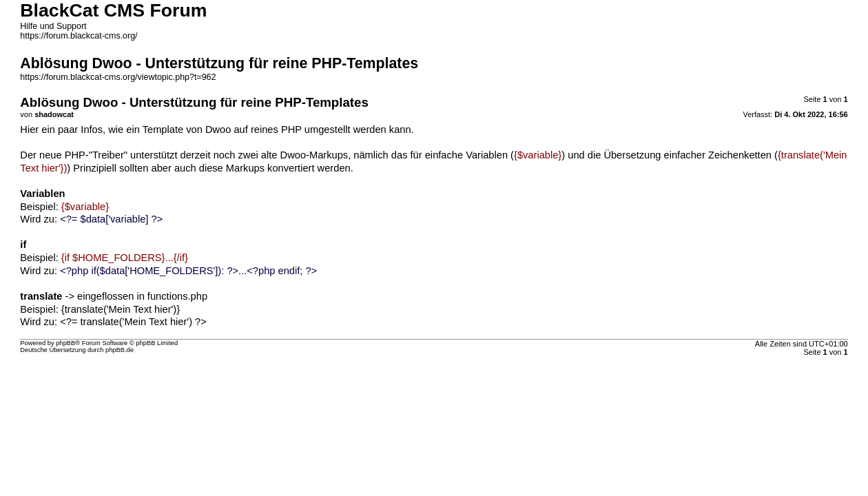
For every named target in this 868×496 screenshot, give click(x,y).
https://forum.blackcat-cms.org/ (79, 36)
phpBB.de (120, 350)
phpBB (65, 343)
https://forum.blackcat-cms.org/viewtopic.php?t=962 (118, 77)
